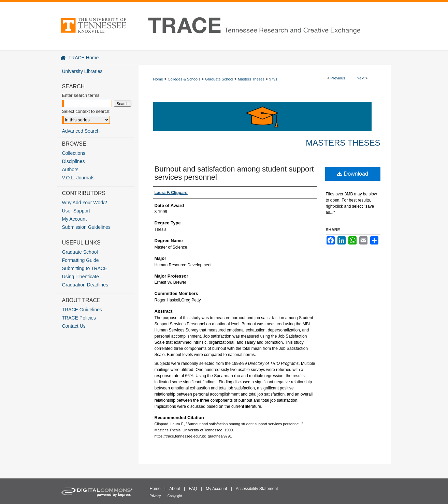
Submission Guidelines (86, 227)
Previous (338, 78)
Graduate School (219, 79)
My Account (74, 219)
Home (158, 79)
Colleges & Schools (184, 79)
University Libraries (82, 71)
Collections (74, 153)
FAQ (193, 489)
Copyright (175, 496)
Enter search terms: (81, 95)
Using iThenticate (81, 277)
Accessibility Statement (257, 489)
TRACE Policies (79, 318)
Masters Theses (251, 79)
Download (353, 174)
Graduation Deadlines (85, 285)
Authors (70, 169)
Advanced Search (81, 131)
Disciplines (74, 161)
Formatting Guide (81, 260)
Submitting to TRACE (85, 268)
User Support (76, 211)
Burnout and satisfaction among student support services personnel (234, 173)
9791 (273, 79)
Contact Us (74, 326)
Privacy (155, 496)
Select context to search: (86, 111)
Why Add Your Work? (85, 203)
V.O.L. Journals (78, 178)
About (175, 489)
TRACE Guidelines (82, 310)
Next (360, 78)
